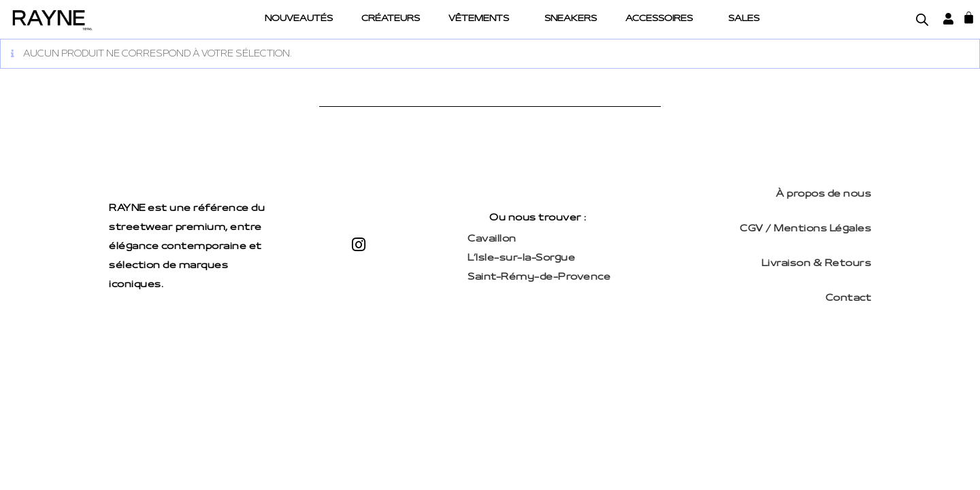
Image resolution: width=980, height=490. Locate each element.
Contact (849, 298)
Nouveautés (299, 19)
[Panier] (969, 17)
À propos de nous (823, 194)
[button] (482, 19)
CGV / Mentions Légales (805, 229)
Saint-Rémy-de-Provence (539, 277)
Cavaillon (492, 239)
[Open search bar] (922, 20)
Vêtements (479, 19)
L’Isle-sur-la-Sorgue (521, 258)
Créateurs (391, 19)
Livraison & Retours (817, 264)
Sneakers (571, 19)
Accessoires (659, 19)
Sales (744, 19)
